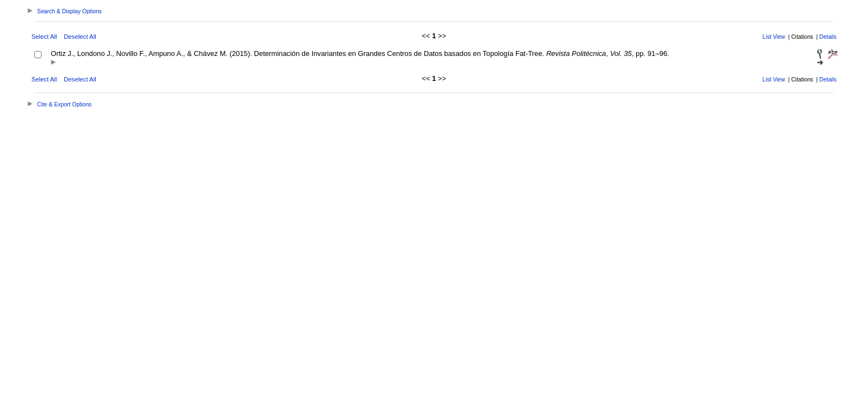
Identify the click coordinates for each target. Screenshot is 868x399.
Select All (44, 37)
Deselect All (80, 37)
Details (828, 37)
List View (774, 37)
